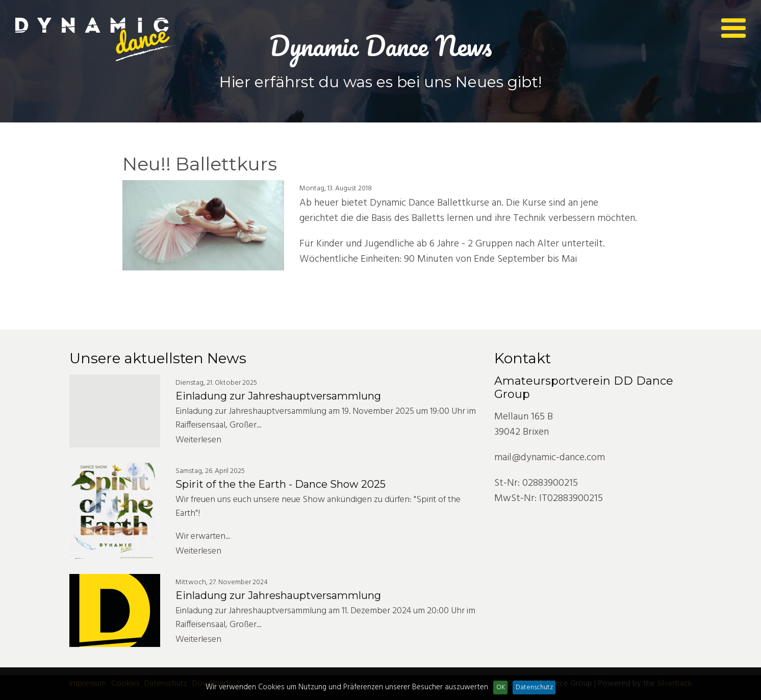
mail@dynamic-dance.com (550, 458)
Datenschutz (534, 687)
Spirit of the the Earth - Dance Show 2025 (281, 484)
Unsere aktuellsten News (158, 358)
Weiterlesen (198, 440)
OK (501, 687)
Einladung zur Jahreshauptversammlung (278, 396)
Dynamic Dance (97, 40)
